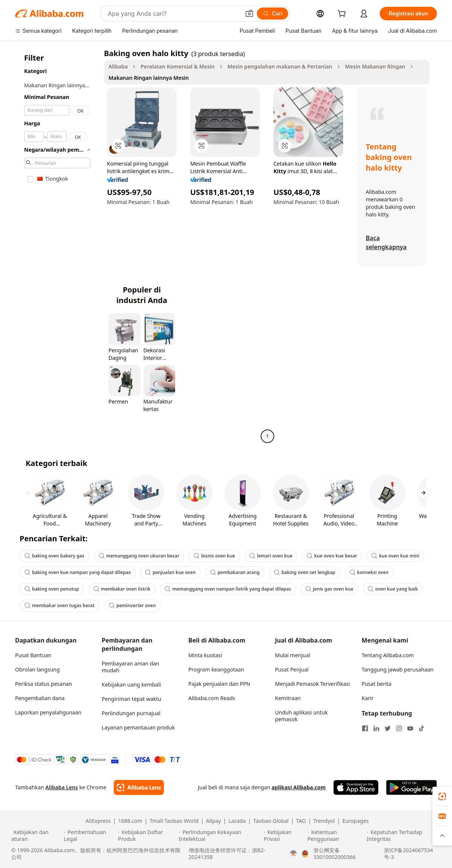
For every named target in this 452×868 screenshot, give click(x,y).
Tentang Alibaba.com (388, 655)
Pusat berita (376, 684)
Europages (356, 821)
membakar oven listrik (122, 589)
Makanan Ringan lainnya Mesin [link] (149, 78)
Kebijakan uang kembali (131, 685)
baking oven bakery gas (54, 556)
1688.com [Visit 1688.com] (130, 821)
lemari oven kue (271, 556)
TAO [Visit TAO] (301, 821)
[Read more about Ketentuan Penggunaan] (336, 836)
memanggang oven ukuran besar (139, 556)
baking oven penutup (52, 589)
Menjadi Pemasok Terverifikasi (312, 684)
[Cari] (273, 14)
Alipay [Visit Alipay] (214, 821)
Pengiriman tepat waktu (131, 699)
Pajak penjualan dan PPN (219, 684)
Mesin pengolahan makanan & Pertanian (280, 66)
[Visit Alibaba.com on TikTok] (421, 728)
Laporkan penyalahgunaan (48, 712)
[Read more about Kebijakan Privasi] (284, 836)
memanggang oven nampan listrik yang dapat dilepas (228, 589)
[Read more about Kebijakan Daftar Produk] (147, 836)
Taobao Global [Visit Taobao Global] (271, 821)
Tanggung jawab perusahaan (398, 669)
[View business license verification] (293, 854)
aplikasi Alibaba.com (299, 787)
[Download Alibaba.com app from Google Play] (412, 787)
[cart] (343, 14)
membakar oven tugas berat (60, 605)
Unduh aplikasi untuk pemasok (301, 716)
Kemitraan (288, 698)
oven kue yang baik (393, 589)
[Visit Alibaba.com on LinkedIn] (376, 728)
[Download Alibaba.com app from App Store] (356, 787)
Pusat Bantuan (33, 655)
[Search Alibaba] (173, 14)
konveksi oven (369, 572)
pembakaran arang (235, 572)
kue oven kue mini (395, 556)
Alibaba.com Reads (212, 698)
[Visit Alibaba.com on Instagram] (399, 728)
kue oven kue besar (332, 556)
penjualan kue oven (170, 572)
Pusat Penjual (292, 669)
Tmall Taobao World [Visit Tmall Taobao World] (174, 821)
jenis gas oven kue (329, 589)
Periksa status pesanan (44, 684)
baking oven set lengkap (305, 572)
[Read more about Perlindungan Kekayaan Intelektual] (220, 836)
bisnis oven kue (214, 556)
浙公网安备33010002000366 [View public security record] (334, 854)
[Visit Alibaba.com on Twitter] (388, 728)
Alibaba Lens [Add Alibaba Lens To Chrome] (62, 787)
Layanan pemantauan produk (138, 727)
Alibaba (118, 66)
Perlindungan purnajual (131, 713)
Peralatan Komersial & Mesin (177, 66)
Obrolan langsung (37, 669)
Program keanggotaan (216, 669)
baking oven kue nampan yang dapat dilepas (78, 572)
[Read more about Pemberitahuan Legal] (90, 836)
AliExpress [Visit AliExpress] (98, 821)
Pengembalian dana (40, 698)
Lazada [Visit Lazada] (237, 821)
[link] (442, 796)
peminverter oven (132, 605)
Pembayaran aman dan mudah (131, 667)
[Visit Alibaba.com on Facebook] (365, 728)
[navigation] (57, 246)
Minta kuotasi (205, 655)
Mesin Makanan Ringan (375, 66)
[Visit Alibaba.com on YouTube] (410, 728)
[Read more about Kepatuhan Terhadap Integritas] (404, 836)
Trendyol (324, 821)
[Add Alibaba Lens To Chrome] (139, 787)
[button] (249, 14)
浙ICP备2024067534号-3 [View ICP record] (408, 854)
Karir (368, 698)
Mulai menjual (292, 655)
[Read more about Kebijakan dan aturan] (37, 836)
